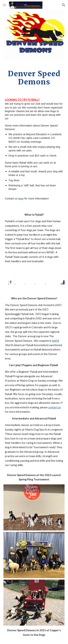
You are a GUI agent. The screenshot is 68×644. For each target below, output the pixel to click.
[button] (4, 5)
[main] (34, 78)
